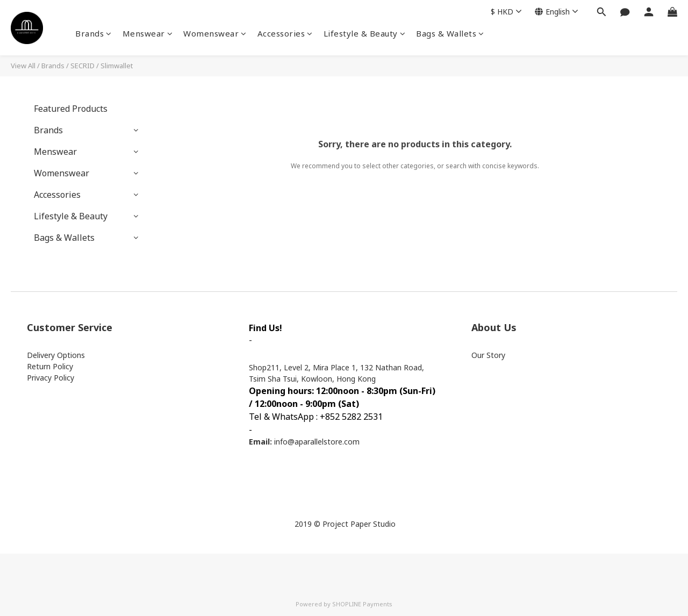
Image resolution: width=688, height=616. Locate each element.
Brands (94, 33)
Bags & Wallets (450, 33)
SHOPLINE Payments (362, 604)
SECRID (83, 66)
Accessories (285, 33)
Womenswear (215, 33)
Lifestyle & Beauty (365, 33)
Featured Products (71, 109)
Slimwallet (117, 66)
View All (23, 66)
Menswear (148, 33)
